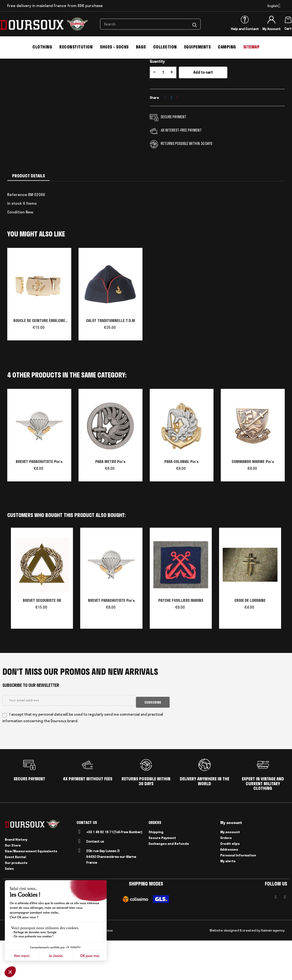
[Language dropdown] (274, 6)
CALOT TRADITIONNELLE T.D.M (110, 362)
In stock (15, 245)
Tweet (171, 139)
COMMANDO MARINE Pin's (253, 503)
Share (166, 139)
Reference (17, 236)
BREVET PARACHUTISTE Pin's (39, 503)
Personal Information (238, 895)
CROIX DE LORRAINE (250, 642)
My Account (272, 29)
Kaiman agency (273, 970)
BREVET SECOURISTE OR (42, 642)
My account (230, 871)
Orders (226, 877)
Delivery (46, 970)
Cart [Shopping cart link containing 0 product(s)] (288, 29)
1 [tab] (146, 395)
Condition (16, 253)
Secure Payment (162, 877)
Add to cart (203, 114)
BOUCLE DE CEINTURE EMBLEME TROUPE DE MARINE (39, 362)
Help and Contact (245, 29)
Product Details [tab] (28, 217)
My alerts (228, 901)
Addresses (229, 889)
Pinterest (177, 139)
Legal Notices (26, 970)
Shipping (156, 871)
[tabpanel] (39, 338)
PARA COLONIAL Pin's (182, 503)
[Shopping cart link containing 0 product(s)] (288, 19)
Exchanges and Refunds (169, 883)
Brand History (16, 879)
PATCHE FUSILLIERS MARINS (181, 642)
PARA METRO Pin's (110, 503)
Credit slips (230, 883)
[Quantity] (163, 114)
